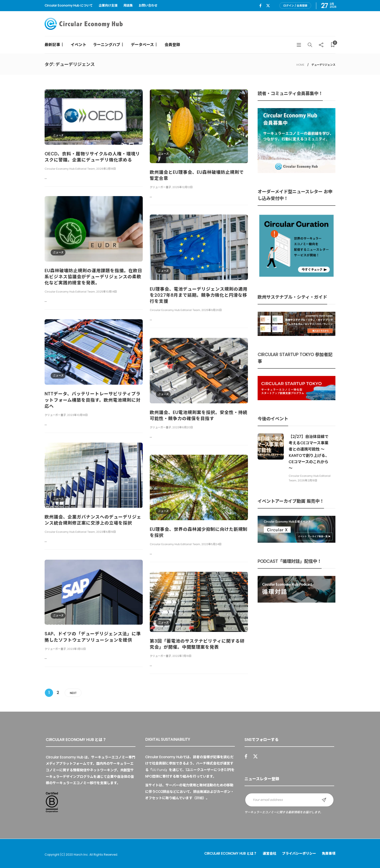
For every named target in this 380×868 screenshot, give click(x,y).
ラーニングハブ (107, 45)
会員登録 (172, 45)
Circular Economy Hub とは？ (231, 853)
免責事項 (329, 853)
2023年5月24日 (211, 544)
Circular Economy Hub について (69, 5)
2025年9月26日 (212, 310)
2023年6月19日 (106, 532)
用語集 (128, 5)
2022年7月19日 (182, 656)
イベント (79, 45)
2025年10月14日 (107, 292)
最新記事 (52, 45)
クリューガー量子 (160, 187)
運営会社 (269, 853)
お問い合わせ (148, 5)
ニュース (58, 135)
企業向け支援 (108, 5)
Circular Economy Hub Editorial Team (70, 169)
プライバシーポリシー (299, 853)
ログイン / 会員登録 (295, 6)
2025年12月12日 (182, 187)
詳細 (199, 798)
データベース (142, 45)
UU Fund (159, 770)
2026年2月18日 (106, 169)
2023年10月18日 (77, 415)
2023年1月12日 (76, 649)
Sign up (324, 800)
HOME (300, 65)
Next (73, 693)
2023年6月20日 (183, 427)
